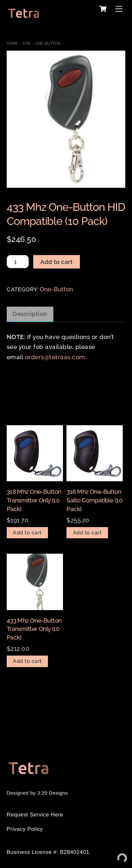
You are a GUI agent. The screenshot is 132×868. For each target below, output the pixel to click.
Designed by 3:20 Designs (37, 793)
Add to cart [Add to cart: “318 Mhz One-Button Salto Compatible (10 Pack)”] (87, 533)
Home (12, 44)
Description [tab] (30, 314)
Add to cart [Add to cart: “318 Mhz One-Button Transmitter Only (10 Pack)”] (27, 533)
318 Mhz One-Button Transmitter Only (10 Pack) (34, 500)
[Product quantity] (18, 262)
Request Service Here (35, 815)
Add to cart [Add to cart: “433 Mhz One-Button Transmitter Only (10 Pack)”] (27, 661)
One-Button (48, 44)
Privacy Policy (25, 829)
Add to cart (56, 262)
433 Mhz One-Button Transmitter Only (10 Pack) (34, 629)
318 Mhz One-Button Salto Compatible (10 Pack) (94, 500)
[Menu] (119, 8)
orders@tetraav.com (55, 357)
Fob (27, 44)
